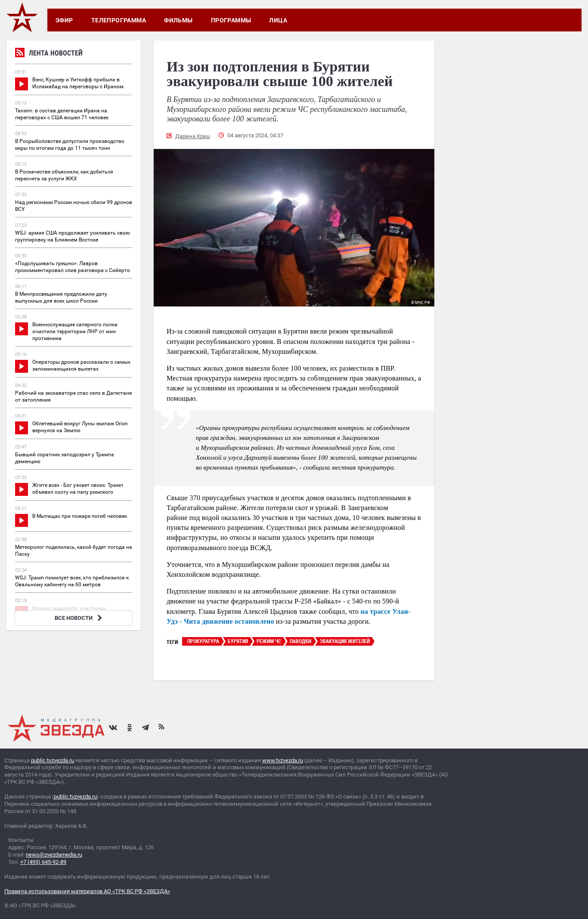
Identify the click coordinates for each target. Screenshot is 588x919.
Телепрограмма (119, 20)
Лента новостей (49, 54)
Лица (278, 20)
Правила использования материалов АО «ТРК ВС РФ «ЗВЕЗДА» (87, 891)
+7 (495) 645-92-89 (43, 862)
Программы (231, 20)
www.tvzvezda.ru (283, 760)
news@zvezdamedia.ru (54, 855)
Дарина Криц (193, 136)
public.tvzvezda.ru (53, 760)
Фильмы (178, 20)
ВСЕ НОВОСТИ (79, 618)
